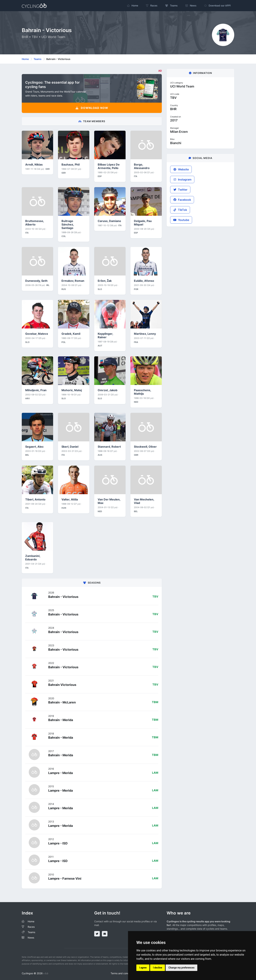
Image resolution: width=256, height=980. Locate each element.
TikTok (180, 210)
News (31, 938)
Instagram (182, 179)
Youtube (181, 220)
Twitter (180, 190)
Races (31, 927)
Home (25, 59)
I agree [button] (143, 968)
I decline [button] (158, 968)
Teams (38, 59)
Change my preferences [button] (181, 968)
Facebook (182, 200)
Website (181, 169)
